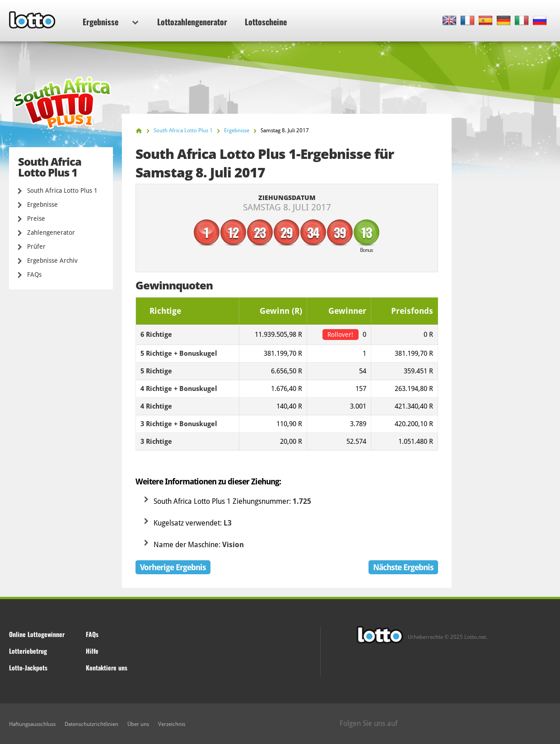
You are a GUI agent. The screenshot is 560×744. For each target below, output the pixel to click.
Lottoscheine (266, 22)
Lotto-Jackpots (28, 667)
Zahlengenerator (51, 232)
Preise (36, 219)
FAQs (34, 274)
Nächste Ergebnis (403, 567)
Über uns (138, 724)
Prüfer (36, 246)
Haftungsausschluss (32, 724)
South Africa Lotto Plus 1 (62, 191)
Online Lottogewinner (37, 634)
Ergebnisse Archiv (52, 260)
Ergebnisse (110, 22)
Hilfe (92, 651)
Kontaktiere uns (107, 667)
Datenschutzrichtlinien (91, 724)
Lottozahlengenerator (192, 22)
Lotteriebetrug (28, 651)
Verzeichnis (172, 724)
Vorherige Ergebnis (173, 567)
